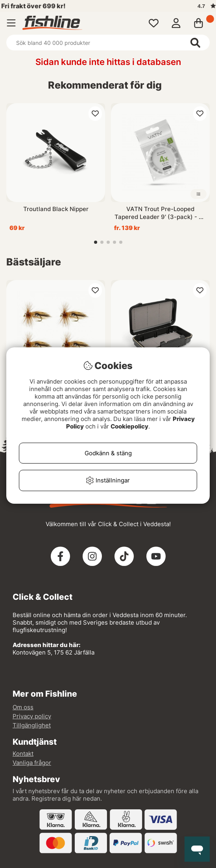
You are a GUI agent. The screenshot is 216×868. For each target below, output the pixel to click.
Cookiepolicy (129, 426)
